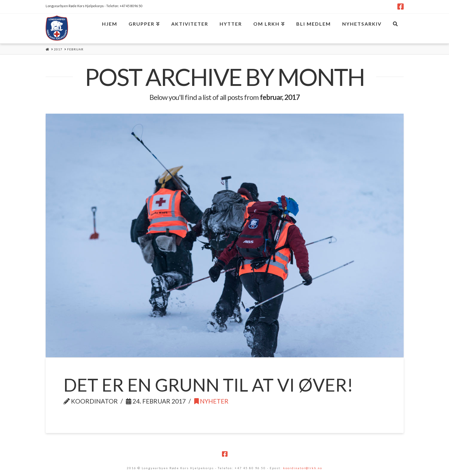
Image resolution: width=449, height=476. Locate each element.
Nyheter (211, 401)
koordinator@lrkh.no (303, 468)
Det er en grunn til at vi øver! (208, 385)
